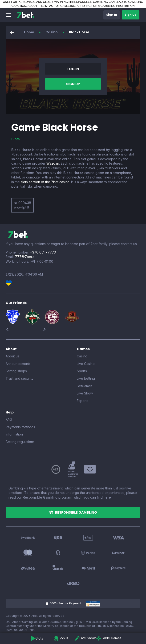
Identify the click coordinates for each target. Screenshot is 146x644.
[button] (8, 15)
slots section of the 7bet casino (45, 182)
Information (14, 434)
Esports (83, 401)
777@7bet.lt (25, 257)
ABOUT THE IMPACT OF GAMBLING (51, 6)
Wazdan (53, 163)
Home (29, 32)
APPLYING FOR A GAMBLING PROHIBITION (106, 6)
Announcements (18, 364)
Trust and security (20, 378)
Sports (82, 371)
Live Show (85, 393)
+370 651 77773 (43, 252)
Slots (16, 139)
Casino (52, 32)
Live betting (86, 378)
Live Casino (86, 364)
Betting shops (16, 371)
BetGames (85, 386)
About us (12, 356)
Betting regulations (20, 442)
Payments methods (20, 427)
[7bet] (26, 15)
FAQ (9, 419)
